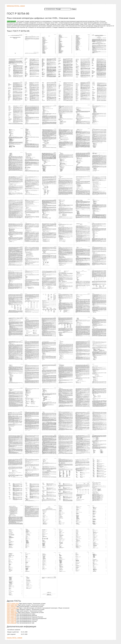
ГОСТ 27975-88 (11, 618)
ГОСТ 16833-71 (11, 611)
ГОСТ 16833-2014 (12, 612)
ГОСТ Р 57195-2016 (13, 608)
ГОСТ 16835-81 (11, 606)
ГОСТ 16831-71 (11, 609)
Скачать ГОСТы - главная (15, 638)
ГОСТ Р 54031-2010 (13, 604)
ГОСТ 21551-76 (11, 621)
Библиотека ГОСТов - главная (16, 6)
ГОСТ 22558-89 (11, 614)
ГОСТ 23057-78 (11, 617)
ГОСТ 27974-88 (11, 620)
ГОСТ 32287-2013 (12, 605)
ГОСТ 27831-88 (11, 623)
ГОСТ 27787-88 (11, 615)
